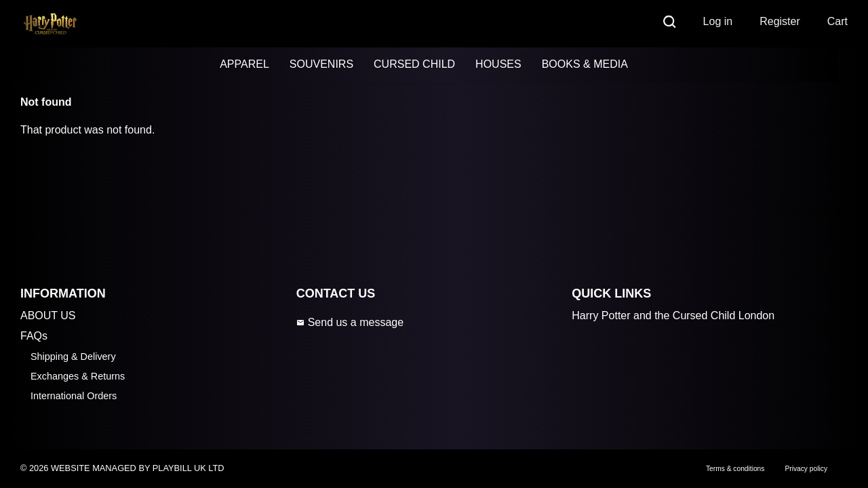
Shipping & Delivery (73, 357)
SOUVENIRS (321, 64)
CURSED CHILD (414, 64)
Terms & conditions (735, 469)
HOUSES (498, 64)
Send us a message (350, 322)
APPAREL (244, 64)
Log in (718, 21)
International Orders (74, 396)
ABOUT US (48, 316)
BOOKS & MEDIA (585, 64)
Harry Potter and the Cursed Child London (673, 316)
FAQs (34, 336)
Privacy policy (806, 469)
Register (780, 21)
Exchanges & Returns (78, 376)
